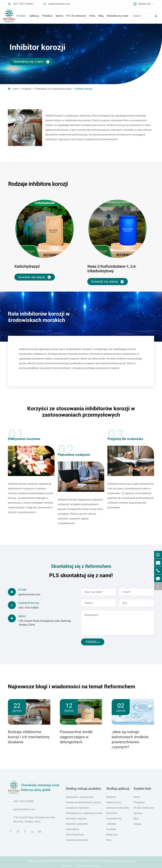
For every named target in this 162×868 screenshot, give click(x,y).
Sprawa (59, 16)
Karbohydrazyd (27, 266)
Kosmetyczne (114, 821)
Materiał (111, 799)
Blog (101, 16)
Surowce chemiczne (77, 842)
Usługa (137, 826)
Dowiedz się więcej (35, 277)
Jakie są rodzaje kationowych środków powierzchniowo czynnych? (130, 739)
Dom (15, 89)
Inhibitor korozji (84, 89)
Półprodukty (73, 832)
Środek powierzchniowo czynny (83, 805)
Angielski (144, 4)
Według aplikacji (118, 791)
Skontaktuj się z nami (118, 16)
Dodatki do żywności (77, 810)
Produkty (21, 16)
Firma (92, 16)
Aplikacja (34, 16)
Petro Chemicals (75, 837)
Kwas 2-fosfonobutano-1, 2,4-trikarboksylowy (112, 269)
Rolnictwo (112, 816)
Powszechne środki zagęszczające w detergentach (76, 737)
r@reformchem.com (57, 4)
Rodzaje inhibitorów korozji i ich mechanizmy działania (29, 737)
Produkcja (47, 16)
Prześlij (93, 642)
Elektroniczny (114, 805)
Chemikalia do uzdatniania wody (53, 89)
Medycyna (112, 837)
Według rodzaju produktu (83, 791)
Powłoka (111, 832)
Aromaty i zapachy (76, 821)
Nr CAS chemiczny (76, 16)
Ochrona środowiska (118, 810)
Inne (109, 842)
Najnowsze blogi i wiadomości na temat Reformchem (72, 686)
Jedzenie (111, 826)
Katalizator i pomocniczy (80, 799)
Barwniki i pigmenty (77, 826)
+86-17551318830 (21, 4)
